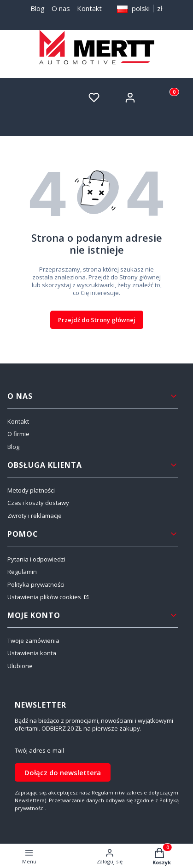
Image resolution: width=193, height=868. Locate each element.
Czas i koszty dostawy (38, 503)
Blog (38, 8)
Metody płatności (31, 490)
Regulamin (22, 572)
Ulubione (20, 666)
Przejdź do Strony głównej (97, 320)
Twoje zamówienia (33, 641)
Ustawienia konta (32, 653)
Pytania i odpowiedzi (36, 559)
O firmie (18, 434)
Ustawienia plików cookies (45, 597)
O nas (61, 8)
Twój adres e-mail (39, 751)
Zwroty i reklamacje (35, 516)
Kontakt (89, 8)
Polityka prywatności (36, 584)
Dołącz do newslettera (63, 772)
